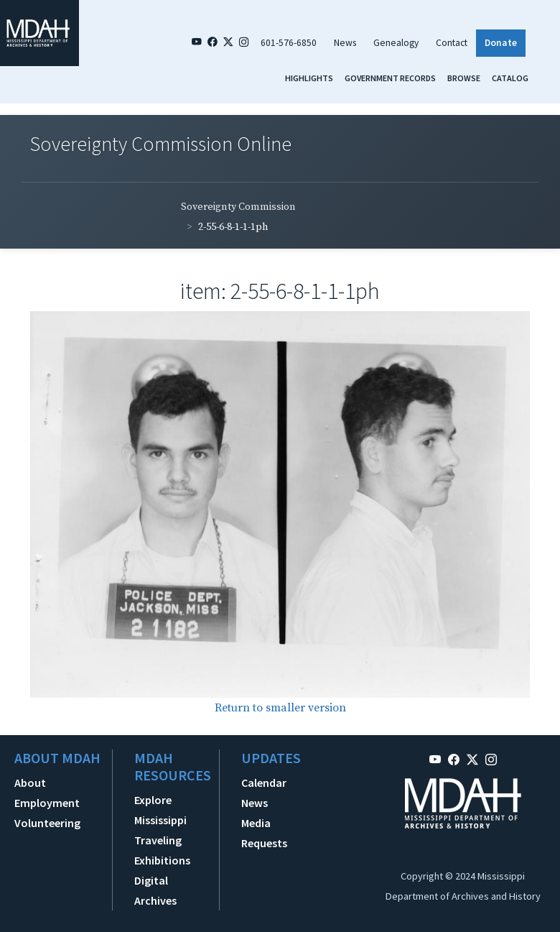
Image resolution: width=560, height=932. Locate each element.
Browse (464, 78)
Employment (47, 803)
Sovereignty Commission (238, 207)
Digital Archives (155, 890)
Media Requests (264, 833)
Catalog (510, 78)
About (30, 783)
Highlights (309, 78)
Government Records (390, 78)
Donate (501, 43)
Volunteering (47, 823)
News (345, 43)
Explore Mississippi (160, 810)
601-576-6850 (289, 43)
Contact (452, 43)
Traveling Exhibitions (162, 850)
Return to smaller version (280, 708)
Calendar (264, 783)
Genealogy (396, 43)
